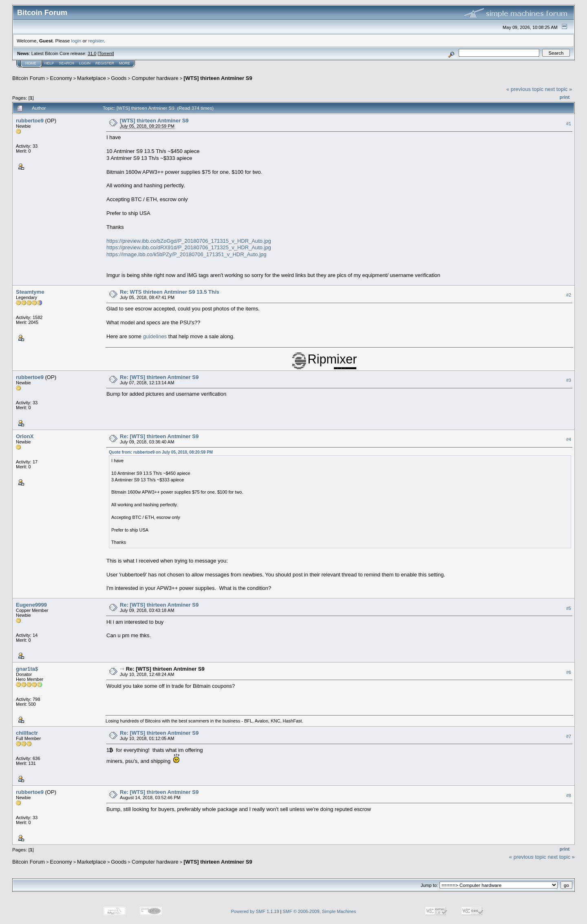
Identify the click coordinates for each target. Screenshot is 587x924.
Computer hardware (155, 78)
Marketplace (92, 78)
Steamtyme (30, 292)
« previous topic (525, 89)
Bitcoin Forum (29, 78)
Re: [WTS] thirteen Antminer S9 (159, 377)
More (125, 63)
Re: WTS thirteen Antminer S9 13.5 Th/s (170, 292)
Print (565, 97)
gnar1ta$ (27, 669)
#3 (569, 380)
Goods (119, 78)
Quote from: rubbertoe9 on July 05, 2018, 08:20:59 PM (161, 452)
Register (105, 63)
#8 (569, 795)
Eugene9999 (31, 605)
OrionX (25, 436)
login (76, 41)
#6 (569, 672)
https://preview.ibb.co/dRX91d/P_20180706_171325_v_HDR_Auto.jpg (189, 247)
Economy (61, 78)
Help (49, 63)
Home (31, 63)
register (96, 41)
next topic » (559, 89)
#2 (569, 295)
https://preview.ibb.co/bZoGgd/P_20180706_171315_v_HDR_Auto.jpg (189, 241)
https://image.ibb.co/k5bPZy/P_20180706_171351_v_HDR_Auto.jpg (186, 254)
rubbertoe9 (30, 121)
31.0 (92, 53)
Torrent (106, 53)
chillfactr (27, 733)
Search (67, 63)
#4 (569, 439)
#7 (569, 736)
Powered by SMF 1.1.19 (255, 911)
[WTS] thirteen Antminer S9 (218, 78)
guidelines (155, 336)
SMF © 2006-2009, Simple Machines (320, 911)
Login (85, 63)
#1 (569, 124)
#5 (569, 608)
